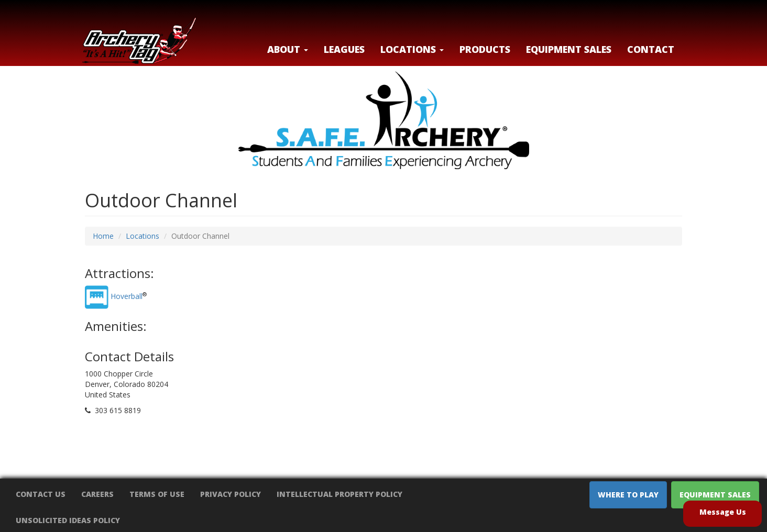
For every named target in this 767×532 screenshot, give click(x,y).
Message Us (723, 512)
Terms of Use (157, 494)
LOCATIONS (412, 49)
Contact (651, 49)
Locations (143, 236)
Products (485, 49)
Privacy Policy (231, 494)
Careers (97, 494)
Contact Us (41, 494)
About (288, 49)
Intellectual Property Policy (339, 494)
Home (103, 236)
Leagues (344, 49)
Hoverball (127, 297)
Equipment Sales (569, 49)
